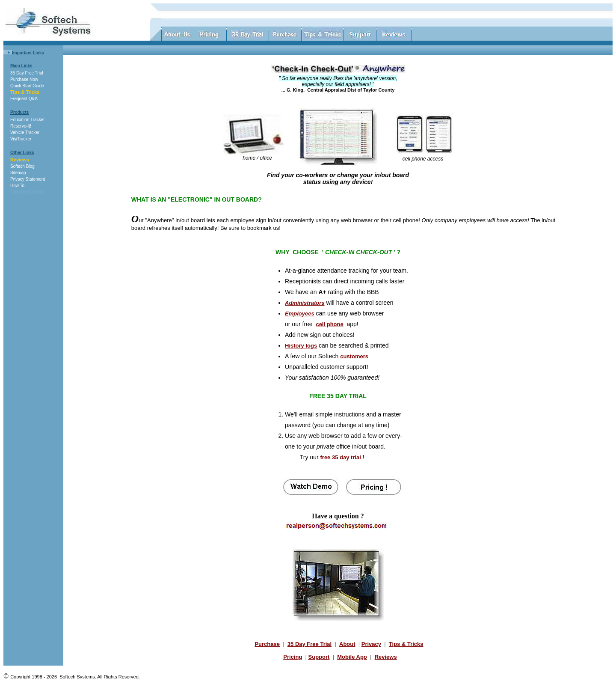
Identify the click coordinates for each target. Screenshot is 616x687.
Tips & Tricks (25, 92)
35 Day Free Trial (27, 73)
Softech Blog (22, 166)
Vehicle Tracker (25, 132)
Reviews (20, 160)
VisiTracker (21, 139)
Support (319, 657)
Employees (300, 314)
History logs (301, 346)
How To (17, 186)
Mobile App (352, 657)
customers (354, 356)
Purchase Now (24, 79)
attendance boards (27, 191)
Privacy (371, 644)
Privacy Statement (28, 179)
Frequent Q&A (24, 99)
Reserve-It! (21, 126)
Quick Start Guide (27, 86)
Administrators (305, 303)
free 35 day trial (341, 457)
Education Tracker (28, 120)
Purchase (267, 644)
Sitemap (18, 173)
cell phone (329, 324)
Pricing (293, 657)
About (347, 644)
